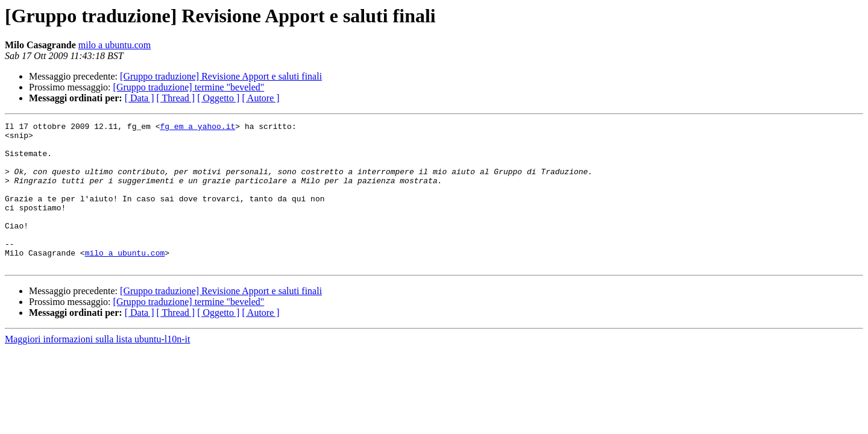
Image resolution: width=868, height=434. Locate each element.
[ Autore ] (260, 98)
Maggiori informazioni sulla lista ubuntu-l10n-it (98, 368)
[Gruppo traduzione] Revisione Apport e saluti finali (221, 76)
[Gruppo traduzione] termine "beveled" (189, 87)
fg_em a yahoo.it (197, 128)
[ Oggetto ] (218, 98)
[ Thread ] (176, 98)
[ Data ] (140, 98)
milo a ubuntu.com (115, 45)
